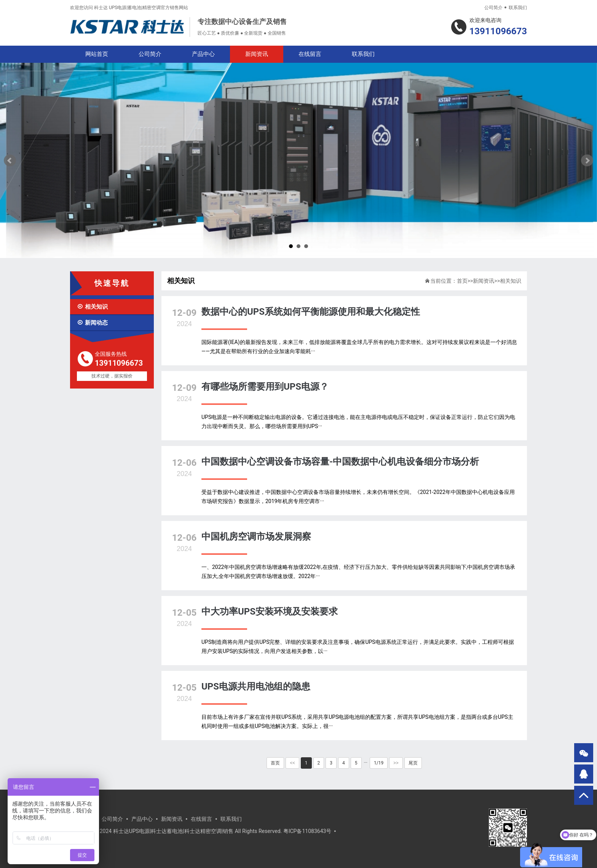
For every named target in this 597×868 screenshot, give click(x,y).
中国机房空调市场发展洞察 (256, 537)
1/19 (379, 763)
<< (292, 763)
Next (587, 161)
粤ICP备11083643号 (307, 831)
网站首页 (97, 54)
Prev (10, 161)
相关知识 (92, 307)
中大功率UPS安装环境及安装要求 (270, 612)
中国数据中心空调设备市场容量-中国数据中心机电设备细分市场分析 (340, 462)
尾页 (413, 763)
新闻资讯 (257, 54)
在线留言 (310, 54)
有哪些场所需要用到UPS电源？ (265, 387)
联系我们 (518, 8)
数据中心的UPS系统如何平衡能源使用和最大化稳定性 (311, 312)
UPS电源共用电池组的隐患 (256, 686)
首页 (462, 281)
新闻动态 (92, 323)
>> (396, 763)
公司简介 (493, 8)
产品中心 (203, 54)
